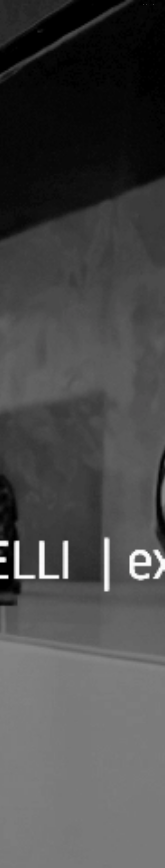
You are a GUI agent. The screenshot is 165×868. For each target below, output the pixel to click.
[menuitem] (144, 5)
